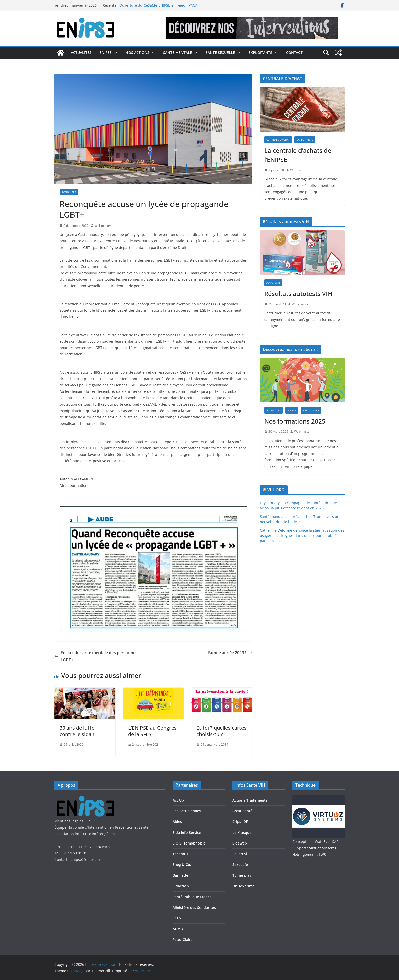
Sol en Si (240, 854)
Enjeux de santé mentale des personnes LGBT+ (96, 656)
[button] (115, 53)
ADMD (178, 929)
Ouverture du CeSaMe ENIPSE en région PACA (158, 5)
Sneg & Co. (182, 864)
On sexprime (243, 886)
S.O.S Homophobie (189, 843)
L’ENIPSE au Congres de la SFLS (152, 731)
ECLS (177, 918)
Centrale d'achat (278, 140)
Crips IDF (240, 821)
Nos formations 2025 (295, 421)
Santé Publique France (192, 897)
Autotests (273, 283)
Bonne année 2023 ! (230, 653)
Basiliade (180, 875)
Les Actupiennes (187, 811)
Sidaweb (240, 843)
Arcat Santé (242, 811)
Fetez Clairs (182, 939)
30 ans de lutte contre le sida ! (77, 731)
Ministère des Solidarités (194, 907)
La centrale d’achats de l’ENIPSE (298, 155)
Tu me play (242, 875)
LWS (322, 855)
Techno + (180, 854)
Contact (294, 52)
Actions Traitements (250, 800)
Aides (177, 821)
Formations (311, 410)
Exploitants (260, 52)
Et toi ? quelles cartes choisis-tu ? (222, 731)
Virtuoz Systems (323, 848)
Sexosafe (240, 864)
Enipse (106, 52)
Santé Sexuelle (220, 52)
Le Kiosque (242, 832)
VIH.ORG (276, 490)
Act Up (178, 800)
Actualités (81, 52)
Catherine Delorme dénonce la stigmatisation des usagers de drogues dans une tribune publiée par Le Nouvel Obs (302, 536)
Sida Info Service (187, 832)
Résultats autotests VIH (298, 293)
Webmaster (103, 226)
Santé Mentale (177, 52)
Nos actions (137, 52)
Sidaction (181, 886)
